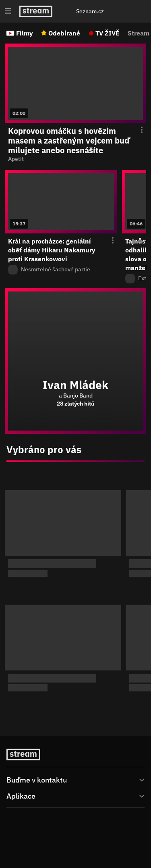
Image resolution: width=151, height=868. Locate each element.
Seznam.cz (90, 11)
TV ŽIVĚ (108, 33)
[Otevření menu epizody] (137, 130)
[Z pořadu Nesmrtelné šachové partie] (61, 270)
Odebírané (64, 33)
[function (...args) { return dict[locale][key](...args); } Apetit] (75, 159)
